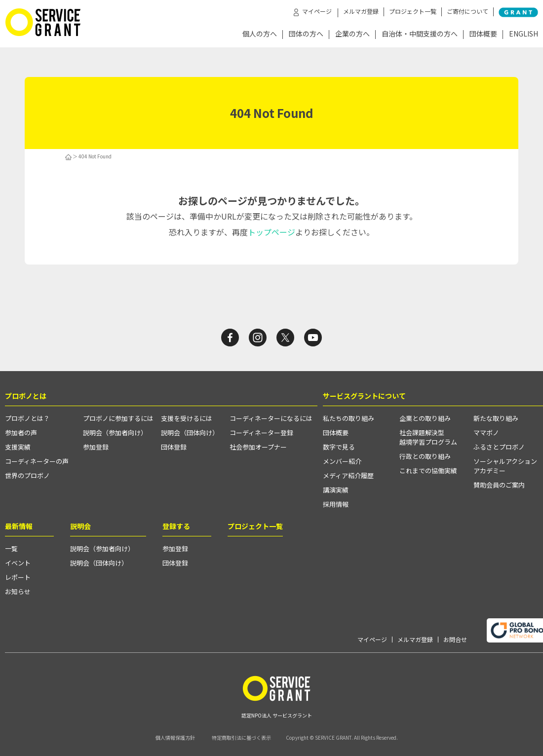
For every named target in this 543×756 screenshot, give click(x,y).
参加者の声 (21, 433)
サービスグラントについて (364, 396)
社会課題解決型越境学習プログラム (428, 437)
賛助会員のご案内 (499, 485)
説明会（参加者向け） (115, 433)
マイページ (372, 640)
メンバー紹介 (342, 461)
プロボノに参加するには (118, 418)
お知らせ (18, 591)
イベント (18, 563)
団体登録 (174, 447)
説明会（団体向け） (190, 433)
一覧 (11, 548)
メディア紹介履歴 (348, 475)
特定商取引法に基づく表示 (241, 737)
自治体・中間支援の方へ (420, 34)
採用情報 (336, 504)
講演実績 (336, 490)
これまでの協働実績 (428, 471)
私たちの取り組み (349, 418)
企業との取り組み (425, 418)
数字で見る (339, 447)
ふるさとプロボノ (499, 447)
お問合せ (455, 640)
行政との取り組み (425, 456)
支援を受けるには (187, 418)
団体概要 (483, 34)
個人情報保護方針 (175, 737)
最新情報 (19, 526)
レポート (18, 577)
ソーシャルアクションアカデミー (505, 466)
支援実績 (18, 447)
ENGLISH (524, 34)
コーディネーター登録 (261, 433)
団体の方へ (306, 34)
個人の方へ (260, 34)
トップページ (271, 232)
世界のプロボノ (27, 475)
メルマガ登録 (361, 11)
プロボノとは (26, 396)
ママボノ (486, 433)
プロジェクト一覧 (413, 11)
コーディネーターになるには (271, 418)
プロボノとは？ (27, 418)
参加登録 (96, 447)
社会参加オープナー (258, 447)
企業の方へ (352, 34)
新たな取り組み (496, 418)
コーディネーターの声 (37, 461)
